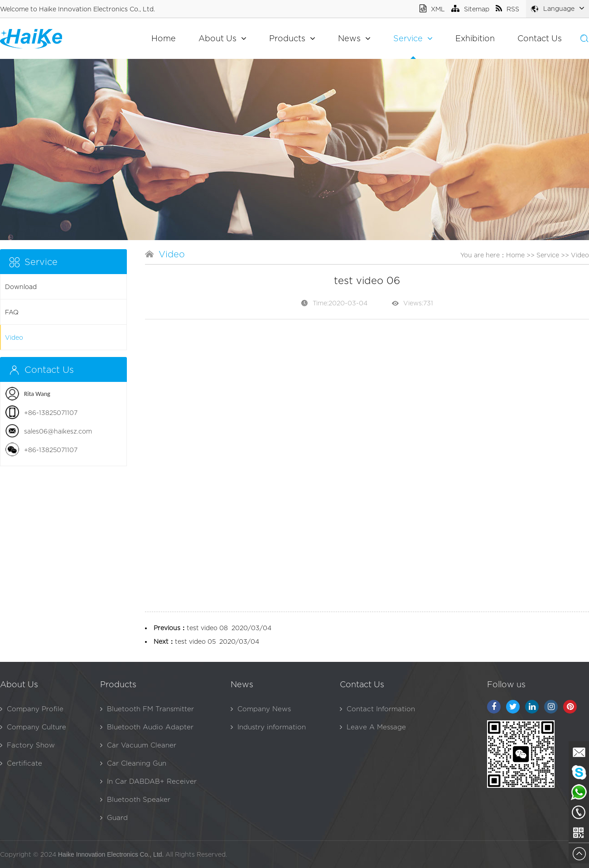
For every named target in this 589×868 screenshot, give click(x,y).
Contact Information (377, 709)
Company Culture (33, 727)
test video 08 (207, 628)
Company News (261, 709)
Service (413, 38)
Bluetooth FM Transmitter (147, 709)
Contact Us (540, 38)
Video (14, 337)
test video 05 (195, 641)
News (354, 38)
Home (164, 38)
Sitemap (470, 9)
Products (292, 38)
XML (432, 9)
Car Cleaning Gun (133, 763)
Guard (114, 817)
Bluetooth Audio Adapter (147, 727)
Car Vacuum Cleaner (138, 745)
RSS (507, 9)
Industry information (268, 727)
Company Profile (32, 709)
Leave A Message (373, 727)
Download (21, 287)
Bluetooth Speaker (135, 799)
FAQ (12, 312)
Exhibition (475, 38)
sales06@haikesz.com (58, 431)
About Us (222, 38)
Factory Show (27, 745)
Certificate (21, 763)
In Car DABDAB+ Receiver (148, 781)
